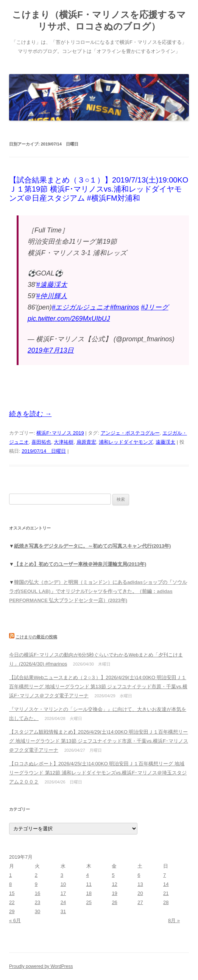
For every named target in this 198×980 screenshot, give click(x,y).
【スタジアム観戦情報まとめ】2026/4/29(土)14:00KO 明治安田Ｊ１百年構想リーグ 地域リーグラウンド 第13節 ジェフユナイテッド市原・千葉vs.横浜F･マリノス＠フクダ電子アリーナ (99, 741)
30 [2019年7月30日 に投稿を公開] (37, 911)
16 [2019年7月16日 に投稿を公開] (37, 893)
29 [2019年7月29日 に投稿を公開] (12, 911)
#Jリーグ (154, 307)
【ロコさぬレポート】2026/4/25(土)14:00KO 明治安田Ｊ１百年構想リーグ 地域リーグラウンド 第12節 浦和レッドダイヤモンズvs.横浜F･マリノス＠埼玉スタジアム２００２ (98, 773)
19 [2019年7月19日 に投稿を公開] (114, 893)
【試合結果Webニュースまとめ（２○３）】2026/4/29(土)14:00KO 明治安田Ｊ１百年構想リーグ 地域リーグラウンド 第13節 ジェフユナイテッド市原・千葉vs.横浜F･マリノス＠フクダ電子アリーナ (98, 687)
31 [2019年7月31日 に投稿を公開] (63, 911)
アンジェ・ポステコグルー (130, 433)
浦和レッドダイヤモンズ (126, 442)
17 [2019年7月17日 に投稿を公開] (63, 893)
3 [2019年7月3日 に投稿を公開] (62, 875)
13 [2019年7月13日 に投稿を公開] (140, 884)
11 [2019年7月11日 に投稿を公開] (89, 884)
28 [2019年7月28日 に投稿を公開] (166, 902)
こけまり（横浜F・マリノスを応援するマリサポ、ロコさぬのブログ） (99, 20)
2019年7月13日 (51, 350)
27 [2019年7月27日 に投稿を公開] (140, 902)
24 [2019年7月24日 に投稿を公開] (63, 902)
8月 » (174, 920)
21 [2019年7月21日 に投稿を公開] (166, 893)
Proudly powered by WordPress (41, 966)
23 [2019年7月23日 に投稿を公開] (37, 902)
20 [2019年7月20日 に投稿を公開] (140, 893)
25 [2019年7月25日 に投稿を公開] (89, 902)
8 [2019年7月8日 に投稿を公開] (10, 884)
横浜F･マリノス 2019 (60, 433)
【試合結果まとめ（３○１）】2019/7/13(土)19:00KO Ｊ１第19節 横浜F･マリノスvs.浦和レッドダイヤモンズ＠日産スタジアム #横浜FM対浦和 (99, 189)
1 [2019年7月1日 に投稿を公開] (10, 875)
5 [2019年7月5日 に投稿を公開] (113, 875)
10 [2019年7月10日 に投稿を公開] (63, 884)
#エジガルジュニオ (81, 307)
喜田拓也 (41, 442)
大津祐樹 (64, 442)
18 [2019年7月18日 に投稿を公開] (89, 893)
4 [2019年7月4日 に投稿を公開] (88, 875)
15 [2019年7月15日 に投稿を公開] (12, 893)
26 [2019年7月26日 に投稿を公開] (114, 902)
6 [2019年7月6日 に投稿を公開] (139, 875)
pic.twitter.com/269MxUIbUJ (69, 319)
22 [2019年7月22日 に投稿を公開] (12, 902)
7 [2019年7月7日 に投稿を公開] (164, 875)
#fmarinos (124, 307)
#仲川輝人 (52, 296)
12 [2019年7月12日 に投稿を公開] (114, 884)
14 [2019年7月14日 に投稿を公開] (166, 884)
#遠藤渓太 (52, 285)
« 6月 (15, 920)
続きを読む (30, 414)
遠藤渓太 (165, 442)
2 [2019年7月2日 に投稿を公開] (36, 875)
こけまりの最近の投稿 (36, 637)
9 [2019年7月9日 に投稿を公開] (36, 884)
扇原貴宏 (86, 442)
